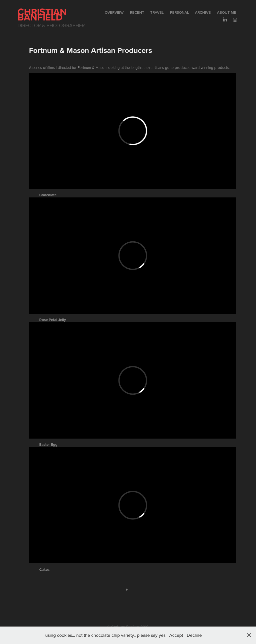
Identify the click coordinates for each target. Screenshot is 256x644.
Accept (176, 635)
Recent (137, 12)
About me (227, 12)
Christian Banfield (43, 14)
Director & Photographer (51, 25)
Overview (114, 12)
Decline (194, 635)
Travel (157, 12)
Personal (179, 12)
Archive (203, 12)
